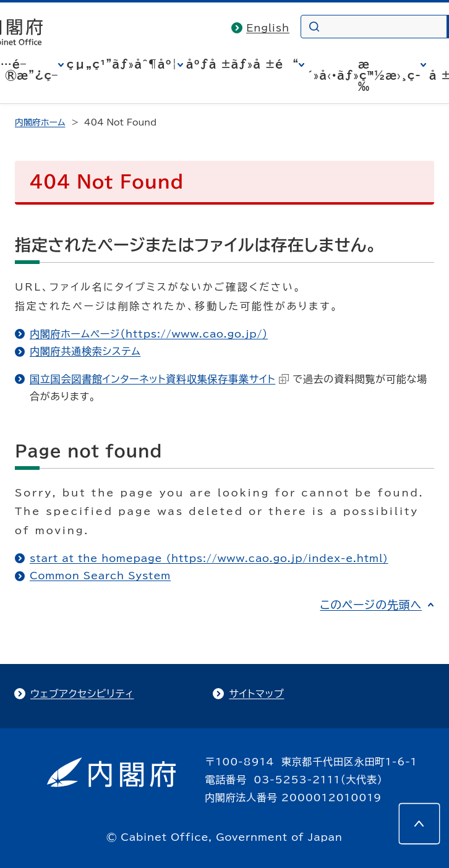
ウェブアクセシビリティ (82, 694)
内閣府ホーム (40, 122)
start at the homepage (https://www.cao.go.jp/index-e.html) (209, 558)
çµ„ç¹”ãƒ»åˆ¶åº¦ (122, 64)
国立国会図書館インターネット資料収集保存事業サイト (159, 379)
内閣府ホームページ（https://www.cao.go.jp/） (149, 334)
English (268, 28)
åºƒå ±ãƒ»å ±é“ (242, 64)
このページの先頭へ (371, 605)
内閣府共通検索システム (85, 351)
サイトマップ (256, 694)
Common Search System (100, 576)
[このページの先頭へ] (419, 823)
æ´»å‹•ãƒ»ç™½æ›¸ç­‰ (364, 75)
